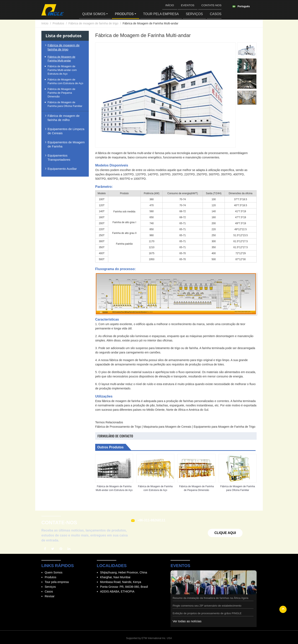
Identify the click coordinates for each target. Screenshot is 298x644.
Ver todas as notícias (187, 621)
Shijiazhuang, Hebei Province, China (124, 572)
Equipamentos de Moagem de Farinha (66, 144)
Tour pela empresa (161, 14)
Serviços (194, 14)
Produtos (58, 23)
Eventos (188, 5)
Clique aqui (225, 533)
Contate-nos (211, 5)
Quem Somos (54, 572)
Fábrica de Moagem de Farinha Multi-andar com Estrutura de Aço (114, 488)
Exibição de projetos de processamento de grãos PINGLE (207, 613)
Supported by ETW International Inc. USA (149, 638)
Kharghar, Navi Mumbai (115, 577)
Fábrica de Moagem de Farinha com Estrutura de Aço (155, 488)
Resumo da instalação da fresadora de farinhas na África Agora (210, 598)
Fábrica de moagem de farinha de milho (64, 118)
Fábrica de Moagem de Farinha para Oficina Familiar (238, 488)
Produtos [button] (124, 14)
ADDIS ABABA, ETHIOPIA (117, 591)
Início (170, 5)
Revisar (50, 596)
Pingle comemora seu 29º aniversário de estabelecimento (207, 606)
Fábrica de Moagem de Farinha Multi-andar (61, 59)
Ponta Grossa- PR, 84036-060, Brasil (124, 587)
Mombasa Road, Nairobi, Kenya (121, 582)
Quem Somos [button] (94, 14)
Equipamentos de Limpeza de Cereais (66, 131)
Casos (216, 14)
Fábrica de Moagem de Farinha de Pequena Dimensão (196, 488)
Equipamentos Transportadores (59, 157)
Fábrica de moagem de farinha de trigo (93, 23)
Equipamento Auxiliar (62, 169)
